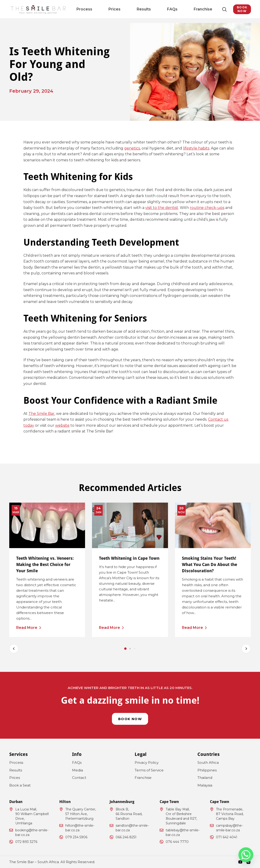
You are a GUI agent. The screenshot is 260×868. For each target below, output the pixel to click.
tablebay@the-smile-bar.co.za (183, 832)
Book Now (237, 9)
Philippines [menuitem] (207, 770)
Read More (27, 628)
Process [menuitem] (99, 9)
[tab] (125, 649)
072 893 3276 (26, 842)
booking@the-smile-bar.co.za (32, 832)
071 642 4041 (227, 837)
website (62, 425)
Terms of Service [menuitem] (149, 770)
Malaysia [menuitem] (205, 785)
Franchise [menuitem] (177, 9)
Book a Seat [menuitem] (20, 785)
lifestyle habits (196, 148)
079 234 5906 (76, 837)
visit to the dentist (162, 208)
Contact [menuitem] (79, 778)
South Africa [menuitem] (208, 762)
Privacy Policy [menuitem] (147, 762)
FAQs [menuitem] (157, 9)
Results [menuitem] (138, 9)
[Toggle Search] (214, 9)
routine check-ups (207, 208)
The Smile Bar (41, 414)
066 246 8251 (126, 837)
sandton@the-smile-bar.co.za (132, 828)
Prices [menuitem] (119, 9)
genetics (132, 148)
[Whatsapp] (246, 855)
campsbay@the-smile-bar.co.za (229, 828)
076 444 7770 (177, 842)
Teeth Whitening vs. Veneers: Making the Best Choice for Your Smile (45, 564)
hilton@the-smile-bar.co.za (80, 828)
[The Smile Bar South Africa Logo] (38, 9)
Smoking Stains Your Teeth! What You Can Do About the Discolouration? (209, 564)
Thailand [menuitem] (205, 778)
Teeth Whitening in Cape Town (129, 558)
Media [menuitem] (78, 770)
